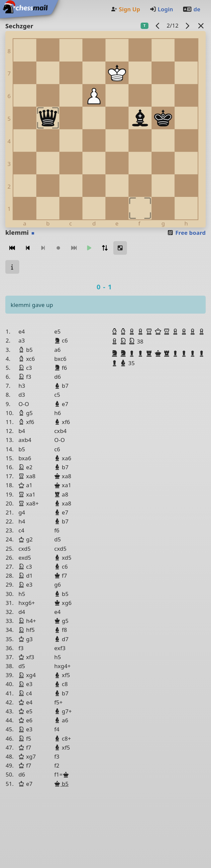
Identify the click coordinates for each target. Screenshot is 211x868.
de (191, 9)
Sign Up (125, 9)
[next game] (187, 25)
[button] (115, 332)
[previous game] (158, 25)
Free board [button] (186, 233)
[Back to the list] (201, 25)
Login (161, 9)
